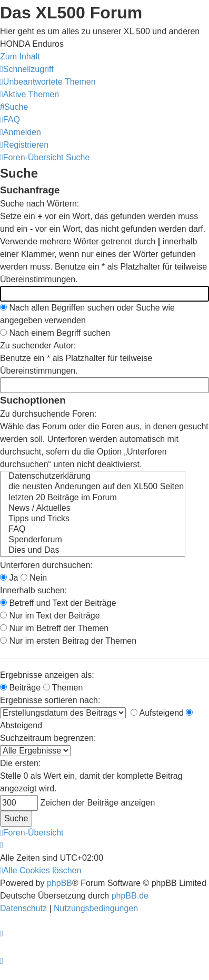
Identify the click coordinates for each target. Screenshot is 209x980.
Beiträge (20, 688)
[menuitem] (48, 82)
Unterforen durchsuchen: (46, 565)
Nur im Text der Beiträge (50, 616)
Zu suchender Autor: (38, 345)
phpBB (59, 883)
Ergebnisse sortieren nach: (50, 700)
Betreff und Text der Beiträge (58, 603)
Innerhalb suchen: (33, 590)
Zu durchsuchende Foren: (48, 414)
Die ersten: (20, 763)
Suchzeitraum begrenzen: (48, 738)
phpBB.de (130, 896)
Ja (9, 578)
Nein (34, 578)
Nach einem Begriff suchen (55, 333)
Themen (63, 688)
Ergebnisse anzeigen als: (47, 675)
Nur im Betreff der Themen (54, 628)
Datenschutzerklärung (93, 477)
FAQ (93, 530)
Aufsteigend (157, 713)
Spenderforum (93, 540)
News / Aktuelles (93, 509)
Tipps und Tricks (93, 519)
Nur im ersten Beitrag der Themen (68, 641)
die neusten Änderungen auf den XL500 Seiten (93, 487)
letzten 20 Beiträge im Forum (93, 498)
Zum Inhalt (20, 56)
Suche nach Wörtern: (39, 204)
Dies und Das (93, 551)
